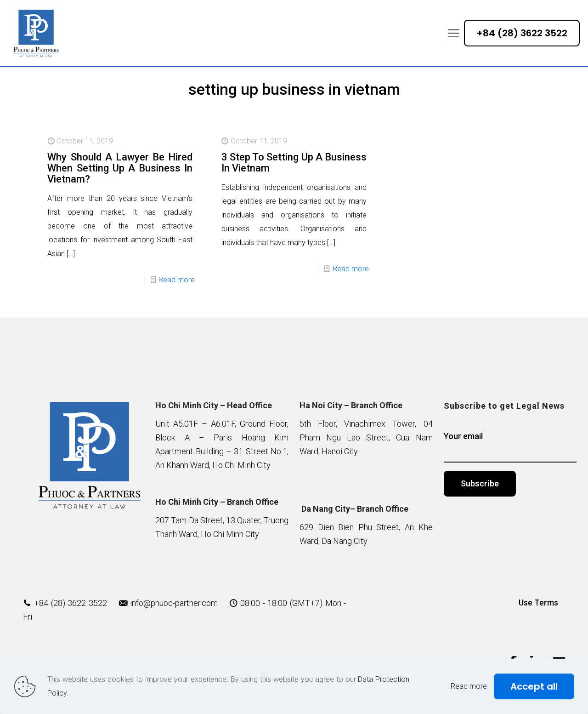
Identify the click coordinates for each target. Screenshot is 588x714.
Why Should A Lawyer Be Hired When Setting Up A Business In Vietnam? (120, 168)
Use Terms (538, 603)
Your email (510, 447)
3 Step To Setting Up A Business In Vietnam (294, 163)
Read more (177, 280)
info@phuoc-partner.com (174, 603)
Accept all (534, 686)
